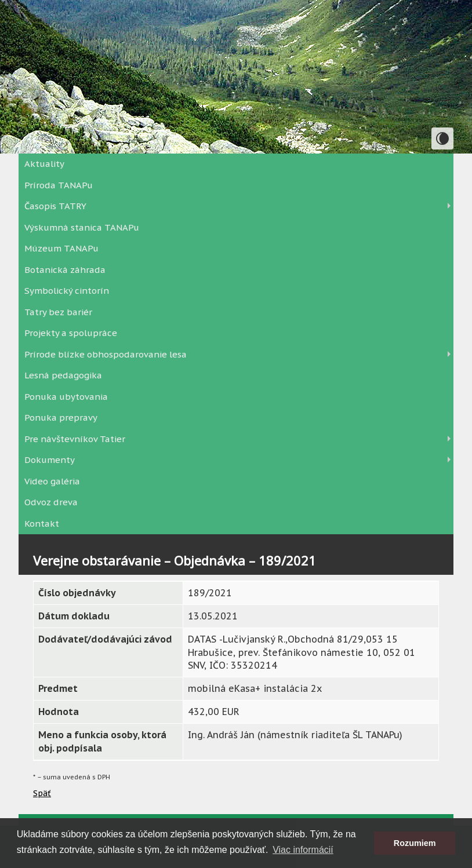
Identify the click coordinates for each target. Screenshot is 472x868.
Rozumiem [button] (415, 843)
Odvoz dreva (51, 502)
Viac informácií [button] (303, 850)
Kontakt (42, 524)
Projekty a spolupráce (71, 333)
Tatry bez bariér (58, 312)
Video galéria (52, 481)
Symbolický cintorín (67, 291)
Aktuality (44, 164)
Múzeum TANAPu (61, 248)
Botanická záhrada (65, 270)
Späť (42, 793)
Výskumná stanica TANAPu (82, 227)
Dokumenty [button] (50, 460)
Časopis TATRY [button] (55, 206)
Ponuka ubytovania (66, 397)
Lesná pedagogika (63, 375)
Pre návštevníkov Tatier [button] (75, 439)
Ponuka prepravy (61, 417)
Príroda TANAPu (59, 185)
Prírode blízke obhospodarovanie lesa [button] (106, 354)
